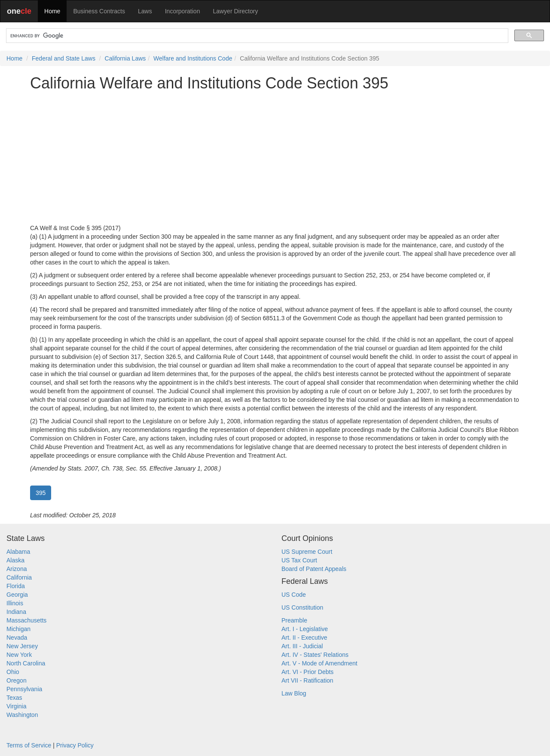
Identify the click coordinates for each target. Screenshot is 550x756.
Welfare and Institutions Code (193, 58)
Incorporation (183, 11)
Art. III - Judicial (302, 646)
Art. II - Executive (304, 638)
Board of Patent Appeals (314, 569)
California (19, 577)
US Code (294, 595)
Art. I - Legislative (305, 629)
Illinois (15, 603)
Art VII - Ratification (307, 680)
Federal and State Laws (64, 58)
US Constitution (302, 607)
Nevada (17, 638)
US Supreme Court (307, 552)
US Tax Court (299, 560)
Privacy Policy (75, 745)
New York (19, 655)
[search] (256, 36)
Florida (16, 586)
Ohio (13, 672)
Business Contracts (99, 11)
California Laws (125, 58)
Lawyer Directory (235, 11)
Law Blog (294, 693)
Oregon (17, 680)
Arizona (17, 569)
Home (52, 11)
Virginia (16, 706)
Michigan (18, 629)
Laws (145, 11)
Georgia (17, 595)
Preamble (294, 620)
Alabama (18, 552)
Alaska (15, 560)
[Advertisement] (275, 158)
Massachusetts (26, 620)
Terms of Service (29, 745)
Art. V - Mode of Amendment (319, 663)
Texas (14, 698)
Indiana (16, 612)
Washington (22, 715)
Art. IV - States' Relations (315, 655)
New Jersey (22, 646)
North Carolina (26, 663)
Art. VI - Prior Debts (307, 672)
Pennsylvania (24, 689)
